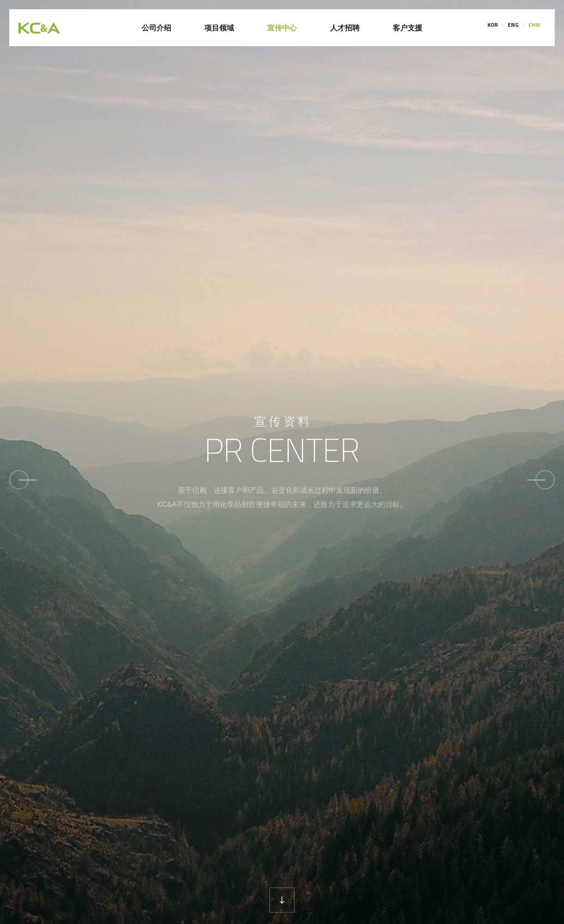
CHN (534, 28)
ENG (513, 28)
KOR (493, 28)
